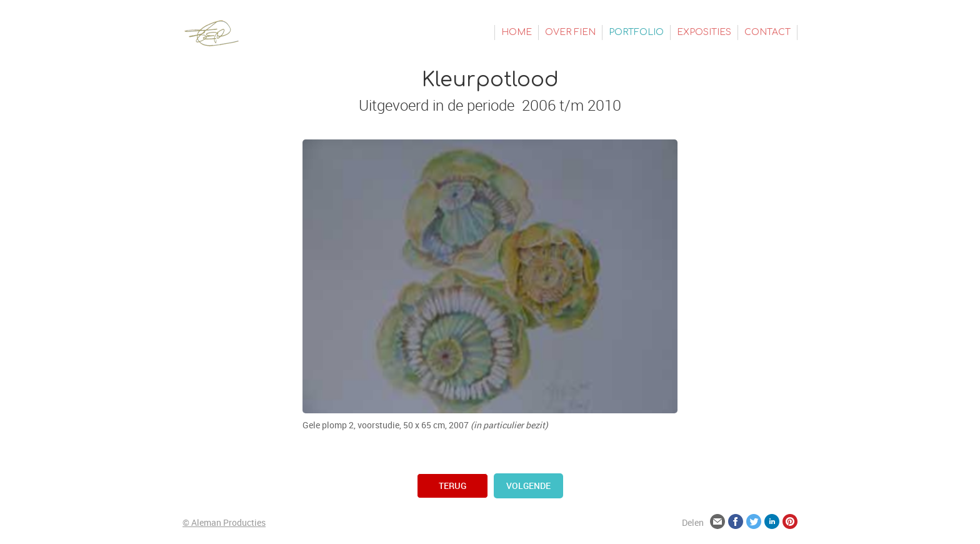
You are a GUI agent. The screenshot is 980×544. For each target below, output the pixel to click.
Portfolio (636, 32)
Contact (767, 32)
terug (452, 486)
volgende (528, 486)
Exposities (704, 32)
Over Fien (570, 32)
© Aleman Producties (224, 522)
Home (517, 32)
